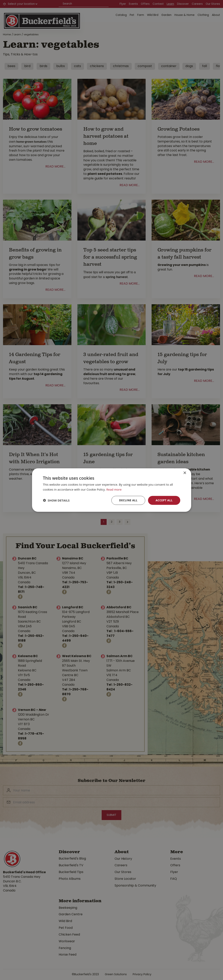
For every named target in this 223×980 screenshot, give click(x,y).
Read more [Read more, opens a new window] (114, 489)
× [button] (185, 473)
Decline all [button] (128, 500)
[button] (56, 500)
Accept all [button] (164, 500)
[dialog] (111, 490)
